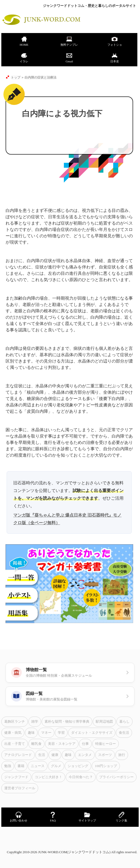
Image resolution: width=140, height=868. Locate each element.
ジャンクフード (16, 777)
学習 (61, 733)
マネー (46, 733)
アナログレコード (18, 755)
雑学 (35, 722)
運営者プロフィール (20, 788)
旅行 (122, 755)
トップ (16, 77)
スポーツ (105, 755)
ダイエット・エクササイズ (92, 733)
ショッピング (78, 766)
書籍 (21, 766)
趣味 (31, 733)
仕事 (85, 744)
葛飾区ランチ (15, 722)
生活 (42, 755)
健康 (55, 755)
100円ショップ (106, 766)
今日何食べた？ (81, 777)
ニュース (38, 766)
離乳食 (36, 744)
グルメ (56, 766)
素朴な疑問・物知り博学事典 (67, 722)
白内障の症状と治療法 (41, 77)
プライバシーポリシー (116, 777)
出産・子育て (15, 744)
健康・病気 (13, 733)
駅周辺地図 (104, 722)
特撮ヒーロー (106, 744)
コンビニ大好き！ (49, 777)
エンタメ (85, 755)
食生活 (124, 733)
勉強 (8, 766)
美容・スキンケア (62, 744)
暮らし (124, 722)
